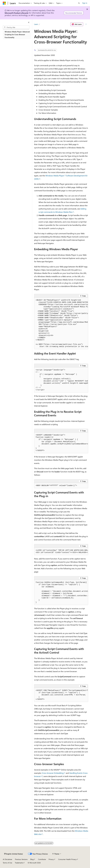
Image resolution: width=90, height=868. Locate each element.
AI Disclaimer (7, 859)
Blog (32, 859)
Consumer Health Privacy (67, 859)
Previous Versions (21, 859)
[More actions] (86, 24)
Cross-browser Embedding (53, 773)
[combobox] (16, 27)
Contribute (42, 859)
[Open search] (79, 3)
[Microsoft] (4, 3)
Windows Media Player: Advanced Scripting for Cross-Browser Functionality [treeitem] (17, 35)
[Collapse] (29, 22)
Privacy (51, 859)
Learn (36, 24)
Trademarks (19, 863)
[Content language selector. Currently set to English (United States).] (14, 854)
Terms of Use (7, 863)
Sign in (85, 3)
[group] (61, 324)
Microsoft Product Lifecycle (17, 13)
